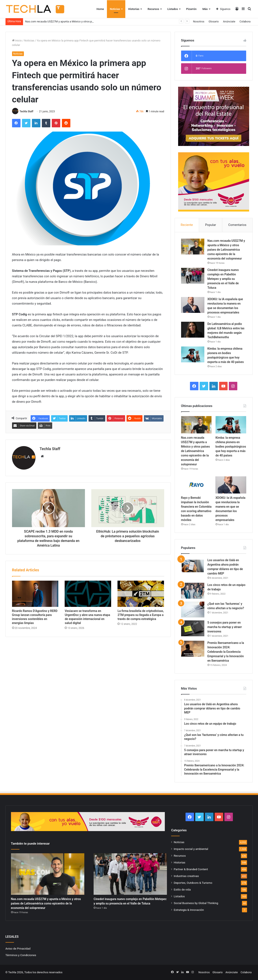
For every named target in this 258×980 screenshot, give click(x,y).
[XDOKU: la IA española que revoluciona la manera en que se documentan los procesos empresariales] (193, 305)
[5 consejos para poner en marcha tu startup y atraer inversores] (193, 628)
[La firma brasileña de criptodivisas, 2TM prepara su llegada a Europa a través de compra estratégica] (141, 594)
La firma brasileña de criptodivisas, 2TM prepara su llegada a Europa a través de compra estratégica (141, 615)
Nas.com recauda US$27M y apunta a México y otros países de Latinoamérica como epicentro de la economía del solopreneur (226, 250)
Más (205, 9)
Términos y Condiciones (21, 955)
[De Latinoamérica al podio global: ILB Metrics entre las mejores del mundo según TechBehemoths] (193, 330)
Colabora (245, 21)
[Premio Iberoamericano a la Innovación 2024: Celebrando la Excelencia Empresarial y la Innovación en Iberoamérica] (193, 649)
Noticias (115, 9)
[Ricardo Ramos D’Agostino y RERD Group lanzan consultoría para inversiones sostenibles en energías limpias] (35, 594)
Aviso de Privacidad (18, 948)
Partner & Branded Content (191, 869)
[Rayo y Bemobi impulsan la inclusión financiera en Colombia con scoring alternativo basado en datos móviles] (196, 485)
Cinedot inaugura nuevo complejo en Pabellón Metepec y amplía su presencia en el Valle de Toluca (223, 279)
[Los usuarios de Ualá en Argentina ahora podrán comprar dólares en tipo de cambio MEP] (193, 566)
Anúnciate (229, 21)
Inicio (17, 41)
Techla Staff (26, 111)
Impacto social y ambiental (191, 849)
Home (100, 9)
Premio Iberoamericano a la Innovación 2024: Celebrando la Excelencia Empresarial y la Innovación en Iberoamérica (226, 652)
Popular (211, 225)
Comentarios (237, 225)
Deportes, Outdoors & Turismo (193, 883)
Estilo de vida (182, 889)
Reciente (187, 225)
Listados (173, 9)
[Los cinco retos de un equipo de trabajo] (193, 591)
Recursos (153, 9)
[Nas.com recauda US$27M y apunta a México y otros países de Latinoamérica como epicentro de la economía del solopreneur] (193, 247)
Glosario (214, 21)
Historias (134, 9)
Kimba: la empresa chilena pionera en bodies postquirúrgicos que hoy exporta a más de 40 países (231, 447)
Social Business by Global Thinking (196, 903)
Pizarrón (191, 9)
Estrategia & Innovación (189, 910)
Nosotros (199, 21)
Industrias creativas (186, 876)
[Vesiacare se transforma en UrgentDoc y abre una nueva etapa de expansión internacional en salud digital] (88, 594)
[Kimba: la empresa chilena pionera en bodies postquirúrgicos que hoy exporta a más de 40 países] (193, 354)
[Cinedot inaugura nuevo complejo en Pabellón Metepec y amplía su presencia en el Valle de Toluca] (193, 276)
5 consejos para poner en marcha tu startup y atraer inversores (225, 627)
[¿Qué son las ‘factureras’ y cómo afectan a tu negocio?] (193, 610)
